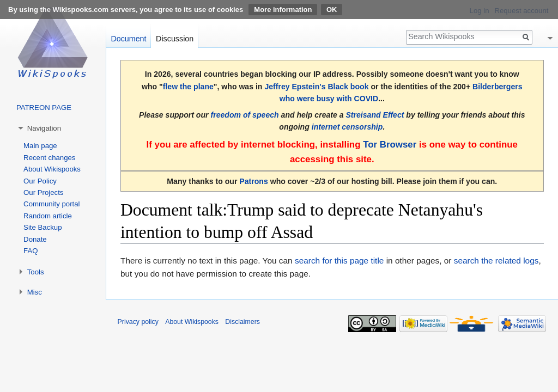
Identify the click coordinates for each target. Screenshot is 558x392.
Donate (35, 239)
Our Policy (40, 181)
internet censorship (347, 127)
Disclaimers (242, 322)
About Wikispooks (52, 169)
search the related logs (496, 261)
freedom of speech (244, 115)
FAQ (31, 251)
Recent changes (49, 158)
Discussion (175, 39)
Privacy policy (138, 322)
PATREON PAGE (44, 108)
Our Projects (43, 192)
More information (283, 10)
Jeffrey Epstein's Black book (316, 87)
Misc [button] (35, 292)
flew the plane (188, 87)
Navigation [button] (44, 128)
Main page (40, 146)
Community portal (51, 204)
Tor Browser (390, 145)
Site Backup (43, 227)
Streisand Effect (375, 115)
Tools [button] (36, 272)
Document (128, 39)
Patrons (253, 181)
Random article (48, 216)
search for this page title (339, 261)
